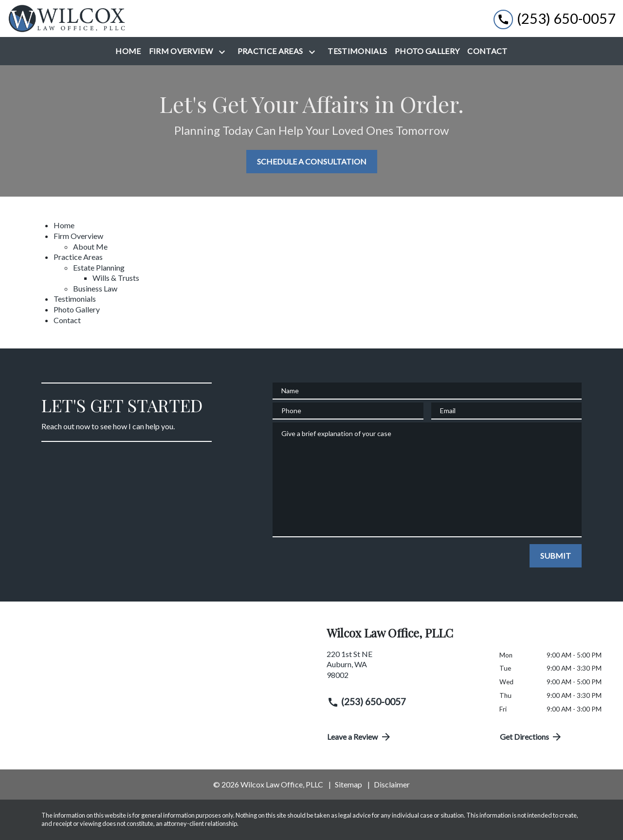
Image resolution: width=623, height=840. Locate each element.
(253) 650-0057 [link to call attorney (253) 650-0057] (366, 702)
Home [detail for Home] (64, 225)
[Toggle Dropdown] (224, 52)
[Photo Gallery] (427, 51)
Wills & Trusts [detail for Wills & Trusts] (116, 278)
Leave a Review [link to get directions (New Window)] (359, 737)
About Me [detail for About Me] (90, 247)
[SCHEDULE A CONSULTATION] (312, 162)
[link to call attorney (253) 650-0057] (555, 19)
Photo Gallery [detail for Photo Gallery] (77, 309)
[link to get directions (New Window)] (406, 668)
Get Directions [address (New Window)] (531, 737)
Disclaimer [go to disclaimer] (392, 784)
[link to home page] (68, 18)
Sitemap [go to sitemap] (348, 784)
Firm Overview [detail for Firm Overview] (78, 236)
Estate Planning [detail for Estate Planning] (99, 267)
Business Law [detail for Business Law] (95, 288)
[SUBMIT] (556, 556)
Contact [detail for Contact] (67, 320)
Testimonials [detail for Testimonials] (75, 299)
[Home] (128, 51)
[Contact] (487, 51)
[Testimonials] (357, 51)
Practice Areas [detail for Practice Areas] (78, 257)
